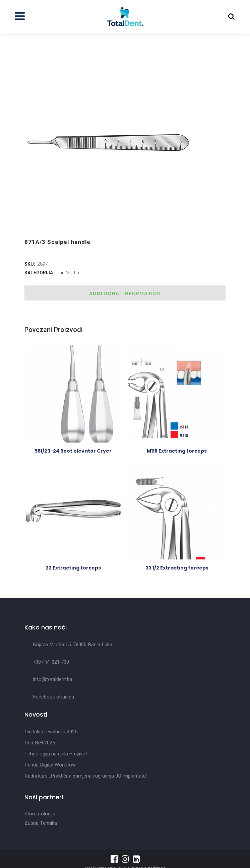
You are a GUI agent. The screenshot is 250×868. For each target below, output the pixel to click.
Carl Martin (68, 273)
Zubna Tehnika (41, 823)
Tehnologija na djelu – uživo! (56, 754)
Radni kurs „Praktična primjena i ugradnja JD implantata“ (86, 776)
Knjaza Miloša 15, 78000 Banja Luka (73, 645)
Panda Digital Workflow (50, 765)
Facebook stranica (53, 697)
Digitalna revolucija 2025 (51, 732)
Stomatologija (40, 814)
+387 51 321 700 (51, 662)
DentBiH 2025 (40, 743)
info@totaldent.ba (53, 679)
